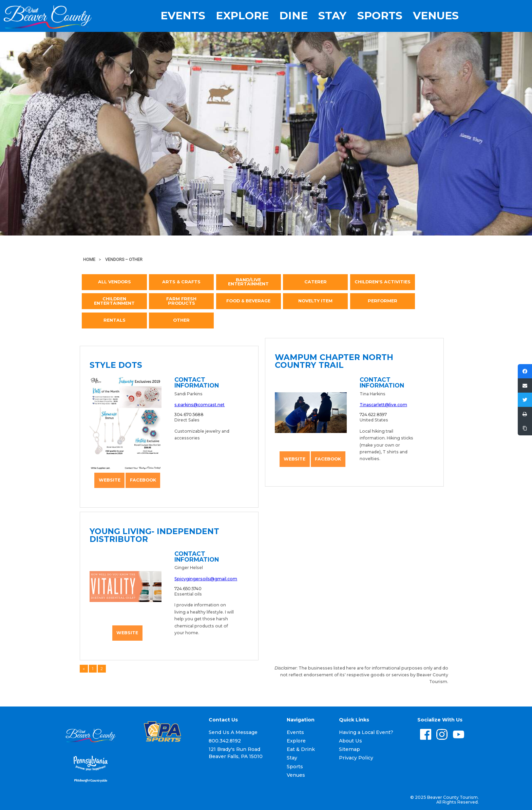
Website (110, 480)
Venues (436, 16)
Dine (293, 16)
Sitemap (349, 749)
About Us (350, 741)
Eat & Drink (301, 749)
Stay (332, 16)
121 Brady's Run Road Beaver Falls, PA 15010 (236, 753)
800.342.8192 (225, 741)
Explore (242, 16)
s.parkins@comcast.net (199, 405)
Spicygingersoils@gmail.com (206, 579)
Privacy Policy (356, 758)
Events (183, 16)
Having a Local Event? (366, 732)
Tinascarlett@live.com (383, 405)
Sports (380, 16)
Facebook (143, 480)
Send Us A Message (233, 732)
